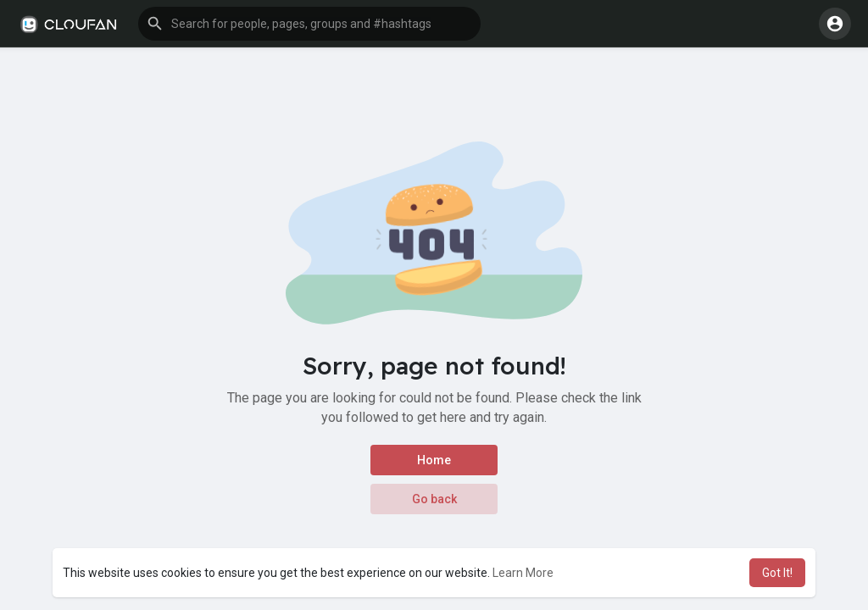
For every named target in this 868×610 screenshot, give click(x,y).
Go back (434, 499)
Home (434, 460)
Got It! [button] (777, 573)
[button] (309, 24)
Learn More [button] (523, 573)
